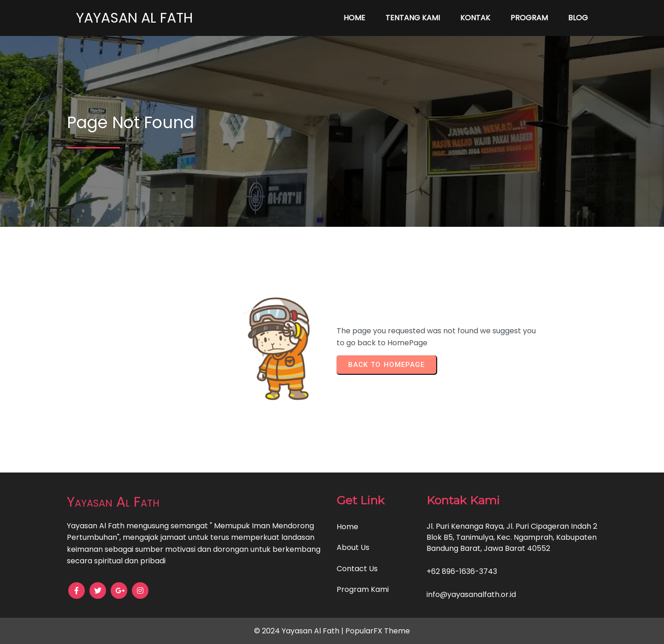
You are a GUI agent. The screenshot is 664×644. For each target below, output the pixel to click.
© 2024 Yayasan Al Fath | (300, 631)
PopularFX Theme (378, 631)
